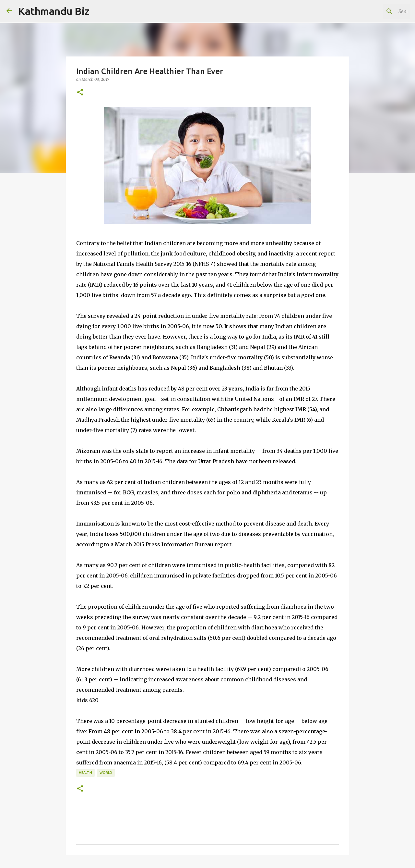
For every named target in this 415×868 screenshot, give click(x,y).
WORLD (106, 773)
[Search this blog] (376, 11)
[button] (80, 93)
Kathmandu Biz (54, 11)
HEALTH (85, 773)
